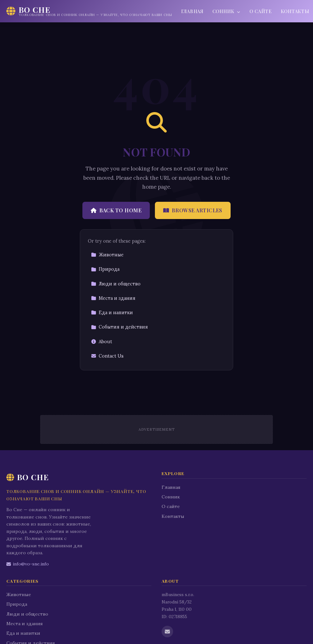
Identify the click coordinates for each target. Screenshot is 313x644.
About (102, 342)
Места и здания (113, 298)
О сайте (261, 11)
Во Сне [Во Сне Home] (28, 477)
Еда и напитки (112, 313)
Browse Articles (193, 210)
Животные (107, 255)
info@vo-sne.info (28, 564)
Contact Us (107, 356)
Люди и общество (116, 284)
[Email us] (167, 632)
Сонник (226, 11)
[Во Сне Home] (89, 11)
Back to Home (116, 210)
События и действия (119, 327)
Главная (192, 11)
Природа (105, 269)
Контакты (173, 516)
